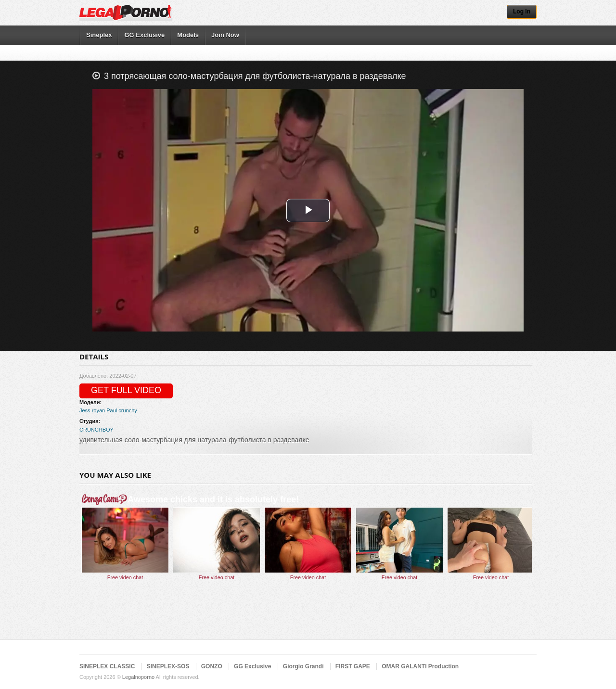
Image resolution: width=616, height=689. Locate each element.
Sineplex (99, 35)
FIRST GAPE (353, 666)
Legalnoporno (138, 677)
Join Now (225, 35)
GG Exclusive (144, 35)
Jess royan (92, 410)
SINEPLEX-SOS (168, 666)
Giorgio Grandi (303, 666)
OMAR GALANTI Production (420, 666)
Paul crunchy (122, 410)
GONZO (212, 666)
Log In (522, 12)
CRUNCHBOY (96, 430)
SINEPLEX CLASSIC (107, 666)
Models (188, 35)
